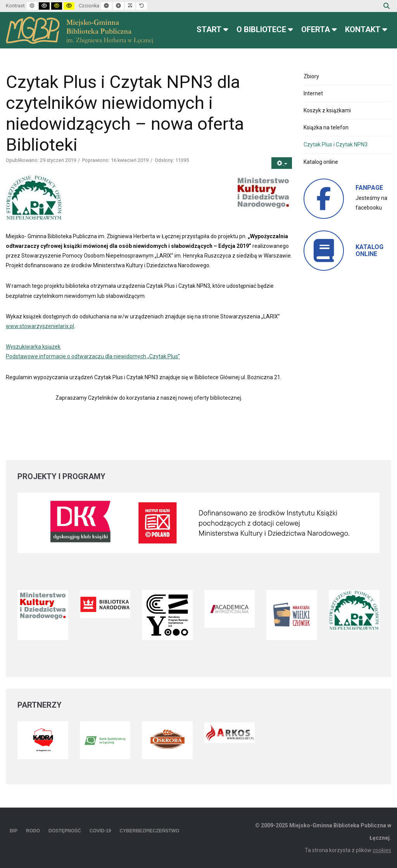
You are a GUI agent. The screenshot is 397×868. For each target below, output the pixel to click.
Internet (313, 93)
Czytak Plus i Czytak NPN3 (336, 144)
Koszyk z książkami (327, 110)
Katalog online (321, 162)
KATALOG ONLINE (369, 250)
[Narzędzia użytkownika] (282, 163)
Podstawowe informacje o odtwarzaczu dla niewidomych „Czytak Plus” (93, 356)
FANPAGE (369, 188)
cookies (382, 850)
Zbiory (311, 76)
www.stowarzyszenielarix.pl (40, 326)
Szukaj (387, 6)
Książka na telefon (326, 127)
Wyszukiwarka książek (33, 347)
